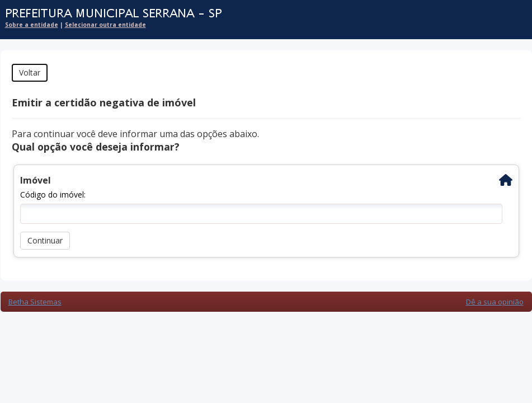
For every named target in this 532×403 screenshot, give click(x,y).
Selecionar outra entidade (105, 25)
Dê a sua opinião (495, 302)
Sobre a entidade (32, 25)
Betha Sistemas (35, 302)
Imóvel (36, 180)
